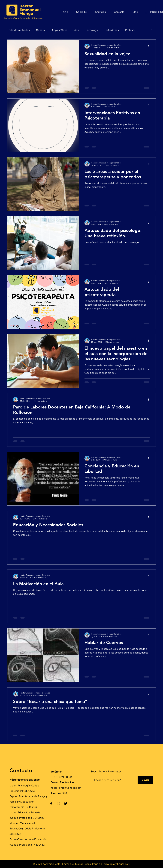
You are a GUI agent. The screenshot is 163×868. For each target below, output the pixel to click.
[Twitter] (66, 804)
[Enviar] (145, 780)
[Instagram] (58, 804)
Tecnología (92, 30)
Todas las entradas (18, 30)
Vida (76, 30)
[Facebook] (51, 804)
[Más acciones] (149, 46)
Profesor (130, 30)
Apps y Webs (60, 30)
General (41, 30)
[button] (152, 30)
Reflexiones (112, 30)
